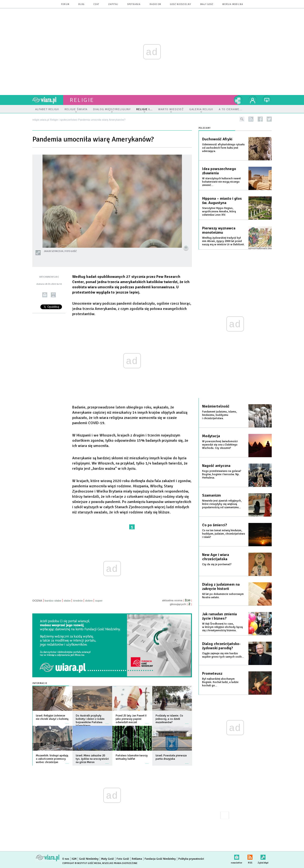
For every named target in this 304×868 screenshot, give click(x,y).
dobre (89, 601)
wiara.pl (48, 100)
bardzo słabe (53, 601)
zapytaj (113, 4)
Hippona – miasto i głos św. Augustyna (222, 201)
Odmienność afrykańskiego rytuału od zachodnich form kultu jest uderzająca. (223, 148)
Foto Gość (123, 859)
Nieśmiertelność (216, 406)
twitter (269, 119)
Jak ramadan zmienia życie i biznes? (219, 616)
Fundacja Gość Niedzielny (160, 859)
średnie (78, 601)
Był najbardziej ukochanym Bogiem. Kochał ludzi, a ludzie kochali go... (220, 682)
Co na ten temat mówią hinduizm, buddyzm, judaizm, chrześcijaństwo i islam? (224, 534)
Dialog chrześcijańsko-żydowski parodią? (221, 646)
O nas (66, 859)
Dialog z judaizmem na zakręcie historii (221, 587)
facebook (260, 119)
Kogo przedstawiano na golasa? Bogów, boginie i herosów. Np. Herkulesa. (222, 474)
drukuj (53, 295)
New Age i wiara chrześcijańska (216, 557)
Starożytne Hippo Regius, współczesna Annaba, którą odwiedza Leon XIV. (219, 211)
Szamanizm (211, 495)
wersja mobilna (233, 4)
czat (96, 4)
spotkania (134, 4)
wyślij (45, 295)
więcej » (67, 721)
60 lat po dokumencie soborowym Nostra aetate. (223, 596)
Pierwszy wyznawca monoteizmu (219, 230)
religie (82, 100)
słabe (67, 601)
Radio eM (155, 4)
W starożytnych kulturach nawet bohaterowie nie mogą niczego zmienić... (221, 182)
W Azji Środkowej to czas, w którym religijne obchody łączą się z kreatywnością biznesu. (222, 627)
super (99, 601)
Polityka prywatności (191, 859)
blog (81, 4)
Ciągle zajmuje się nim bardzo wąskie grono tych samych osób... (223, 655)
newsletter (237, 856)
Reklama (137, 859)
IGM (74, 859)
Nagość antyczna (216, 466)
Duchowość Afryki (217, 139)
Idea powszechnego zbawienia (219, 171)
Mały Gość (207, 4)
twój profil (253, 100)
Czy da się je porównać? (217, 564)
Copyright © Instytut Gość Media (82, 863)
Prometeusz (212, 674)
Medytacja (211, 436)
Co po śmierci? (215, 525)
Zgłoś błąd (263, 856)
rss (251, 119)
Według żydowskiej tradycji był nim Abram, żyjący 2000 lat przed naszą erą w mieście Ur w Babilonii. (223, 241)
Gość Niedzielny (181, 4)
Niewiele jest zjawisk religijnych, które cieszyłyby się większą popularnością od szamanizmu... (222, 504)
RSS (250, 856)
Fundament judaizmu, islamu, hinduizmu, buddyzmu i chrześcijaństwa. (219, 415)
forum (65, 4)
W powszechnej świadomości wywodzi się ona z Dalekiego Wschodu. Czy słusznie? (220, 445)
